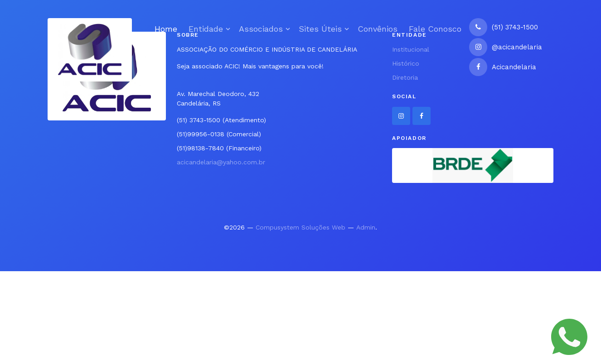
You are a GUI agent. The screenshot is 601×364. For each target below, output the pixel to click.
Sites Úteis (320, 29)
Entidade (206, 29)
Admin (366, 227)
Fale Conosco (435, 29)
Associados (261, 29)
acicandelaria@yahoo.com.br (221, 162)
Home (166, 29)
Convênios (378, 29)
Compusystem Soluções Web (300, 227)
